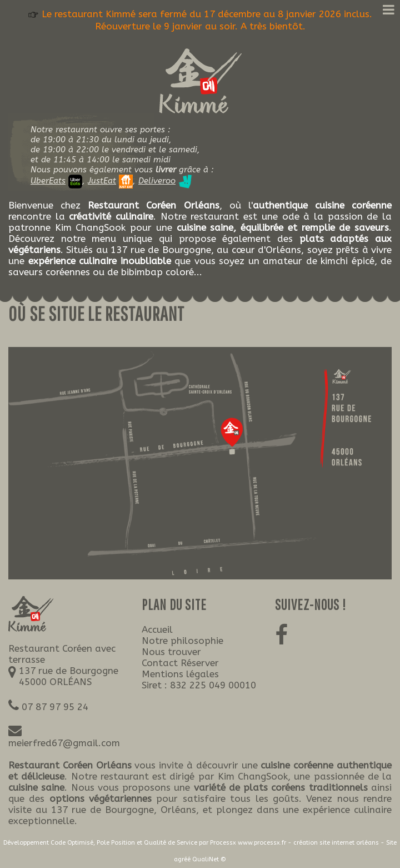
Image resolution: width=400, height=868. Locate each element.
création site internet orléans (336, 843)
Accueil (157, 629)
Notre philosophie (182, 641)
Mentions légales (180, 674)
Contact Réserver (180, 663)
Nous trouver (171, 652)
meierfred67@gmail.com (64, 743)
